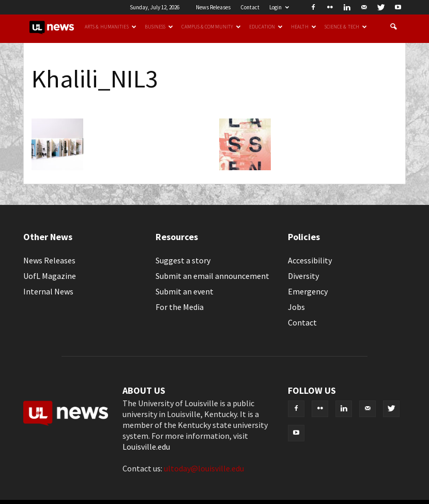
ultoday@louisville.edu (204, 468)
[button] (393, 27)
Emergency (308, 291)
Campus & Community (211, 27)
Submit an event (185, 291)
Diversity (303, 276)
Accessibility (310, 260)
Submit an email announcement (212, 276)
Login (279, 7)
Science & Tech (346, 27)
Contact (250, 7)
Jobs (296, 307)
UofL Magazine (50, 276)
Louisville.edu (146, 447)
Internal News (48, 291)
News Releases (213, 7)
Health (304, 27)
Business (159, 27)
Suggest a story (183, 260)
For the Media (180, 307)
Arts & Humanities (111, 27)
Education (266, 27)
